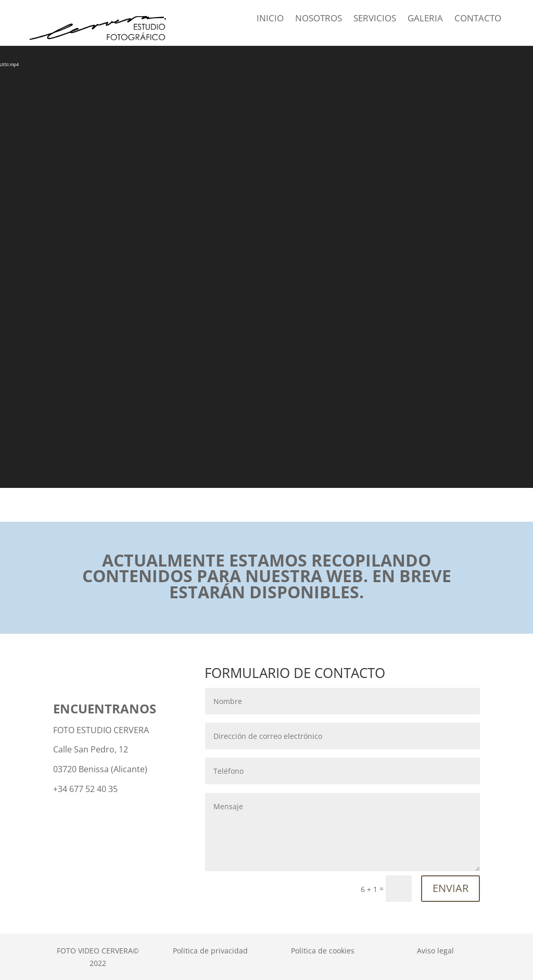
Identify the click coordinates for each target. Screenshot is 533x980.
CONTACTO (478, 19)
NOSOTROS (319, 19)
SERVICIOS (375, 19)
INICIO (270, 19)
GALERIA (425, 19)
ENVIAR (450, 888)
